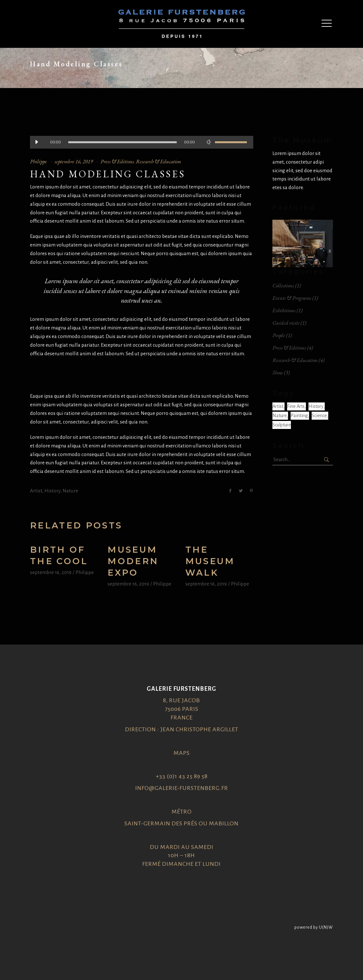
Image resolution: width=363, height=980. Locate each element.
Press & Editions (117, 161)
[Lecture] (36, 142)
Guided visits (286, 323)
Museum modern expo (133, 561)
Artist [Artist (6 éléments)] (278, 406)
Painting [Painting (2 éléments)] (299, 416)
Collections (283, 285)
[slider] (122, 142)
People (279, 335)
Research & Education (159, 161)
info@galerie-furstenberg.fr (182, 788)
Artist (36, 491)
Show (278, 372)
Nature (70, 491)
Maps (182, 753)
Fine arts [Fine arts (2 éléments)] (296, 406)
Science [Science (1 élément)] (319, 416)
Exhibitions (284, 310)
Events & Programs (292, 298)
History (52, 491)
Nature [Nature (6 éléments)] (280, 416)
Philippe (38, 161)
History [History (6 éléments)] (316, 406)
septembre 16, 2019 (74, 161)
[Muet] (209, 142)
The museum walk (210, 561)
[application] (142, 142)
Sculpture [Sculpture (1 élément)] (282, 425)
